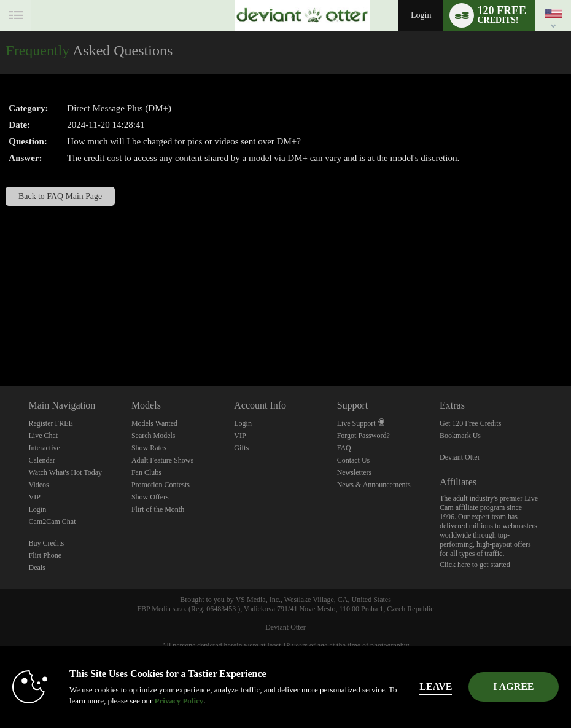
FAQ (344, 448)
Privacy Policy (161, 701)
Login (421, 15)
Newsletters (355, 472)
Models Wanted (154, 423)
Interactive (45, 448)
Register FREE (51, 423)
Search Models (153, 436)
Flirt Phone (45, 555)
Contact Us (354, 460)
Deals (37, 568)
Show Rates (149, 448)
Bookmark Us (460, 436)
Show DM (0, 340)
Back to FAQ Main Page (60, 196)
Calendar (42, 460)
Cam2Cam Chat (52, 522)
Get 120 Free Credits (470, 423)
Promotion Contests (161, 485)
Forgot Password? (363, 436)
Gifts (241, 448)
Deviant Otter (460, 457)
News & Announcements (374, 485)
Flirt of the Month (158, 509)
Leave (446, 687)
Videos (39, 485)
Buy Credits (47, 543)
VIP (35, 497)
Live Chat (44, 436)
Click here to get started (475, 565)
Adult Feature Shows (162, 460)
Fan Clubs (146, 472)
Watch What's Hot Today (66, 472)
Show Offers (150, 497)
